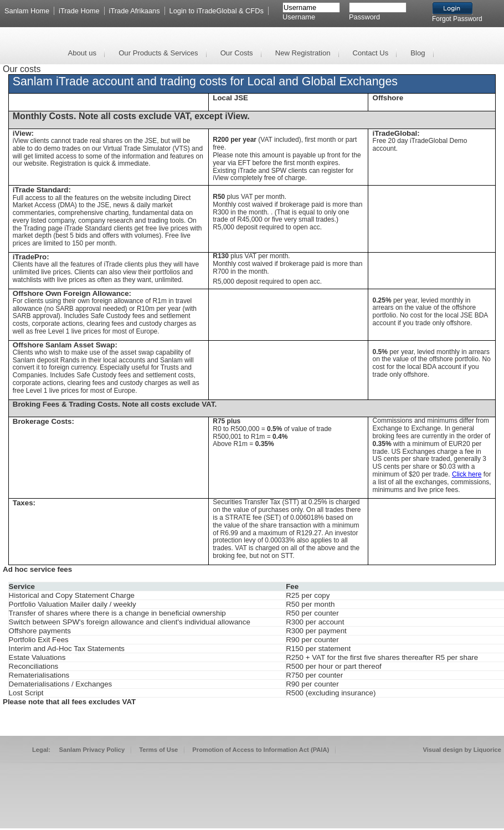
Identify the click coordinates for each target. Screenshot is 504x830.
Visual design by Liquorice (462, 750)
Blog (418, 53)
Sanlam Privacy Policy (92, 750)
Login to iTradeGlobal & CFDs (217, 11)
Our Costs (237, 53)
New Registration (303, 53)
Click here (467, 474)
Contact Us (371, 53)
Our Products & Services (158, 53)
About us (82, 53)
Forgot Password (457, 19)
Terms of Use (158, 750)
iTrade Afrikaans (135, 11)
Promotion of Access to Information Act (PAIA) (261, 750)
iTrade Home (79, 11)
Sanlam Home (27, 11)
